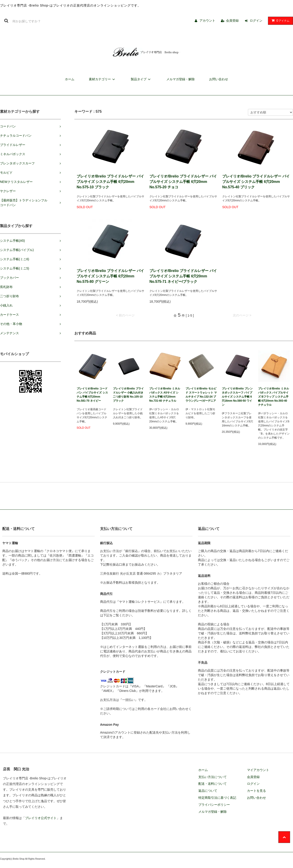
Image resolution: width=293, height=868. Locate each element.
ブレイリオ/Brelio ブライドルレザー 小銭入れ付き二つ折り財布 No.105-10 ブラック (128, 395)
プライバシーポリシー (214, 805)
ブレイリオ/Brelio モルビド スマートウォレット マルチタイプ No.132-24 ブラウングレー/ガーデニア (201, 395)
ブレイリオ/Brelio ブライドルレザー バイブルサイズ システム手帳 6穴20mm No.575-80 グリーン (110, 276)
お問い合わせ (219, 79)
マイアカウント (258, 770)
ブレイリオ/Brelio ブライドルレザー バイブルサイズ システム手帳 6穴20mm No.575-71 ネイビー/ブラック (183, 276)
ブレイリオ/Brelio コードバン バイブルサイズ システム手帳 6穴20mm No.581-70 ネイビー (92, 395)
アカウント (207, 21)
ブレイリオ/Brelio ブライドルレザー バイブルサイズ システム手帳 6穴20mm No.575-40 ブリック (256, 182)
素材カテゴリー (103, 79)
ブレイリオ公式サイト (41, 818)
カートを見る (256, 791)
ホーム (70, 79)
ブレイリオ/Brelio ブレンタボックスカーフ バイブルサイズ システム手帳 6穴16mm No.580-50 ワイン (237, 397)
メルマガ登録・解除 (181, 79)
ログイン (256, 21)
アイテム (279, 21)
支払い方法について (213, 777)
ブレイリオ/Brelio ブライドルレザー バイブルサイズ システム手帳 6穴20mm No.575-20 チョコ (183, 182)
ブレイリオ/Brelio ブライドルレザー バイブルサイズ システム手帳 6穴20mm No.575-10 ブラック (110, 182)
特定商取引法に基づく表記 (217, 798)
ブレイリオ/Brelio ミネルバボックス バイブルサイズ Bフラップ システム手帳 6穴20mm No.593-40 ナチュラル (274, 397)
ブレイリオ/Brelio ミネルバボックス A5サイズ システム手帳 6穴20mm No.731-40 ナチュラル (165, 395)
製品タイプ (141, 79)
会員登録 (232, 21)
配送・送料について (213, 784)
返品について (208, 791)
